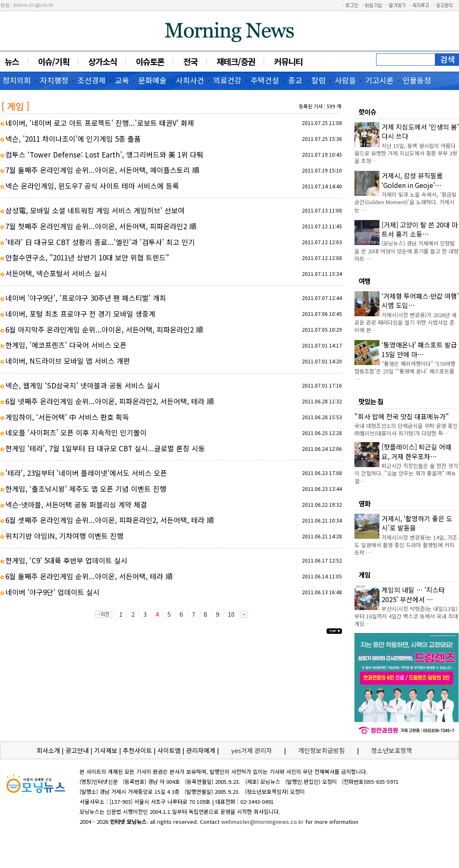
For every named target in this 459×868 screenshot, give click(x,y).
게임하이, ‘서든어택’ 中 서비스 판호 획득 (67, 417)
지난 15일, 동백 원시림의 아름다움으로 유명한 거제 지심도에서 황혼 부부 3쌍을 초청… (406, 153)
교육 (122, 80)
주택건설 (265, 80)
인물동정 (417, 80)
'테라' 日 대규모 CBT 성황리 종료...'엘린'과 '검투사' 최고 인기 (100, 242)
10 (231, 614)
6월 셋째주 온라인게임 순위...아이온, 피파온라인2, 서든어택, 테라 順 (110, 520)
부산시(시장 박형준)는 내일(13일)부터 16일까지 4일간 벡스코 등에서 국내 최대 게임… (406, 616)
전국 (190, 61)
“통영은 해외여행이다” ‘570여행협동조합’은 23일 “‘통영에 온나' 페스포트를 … (405, 371)
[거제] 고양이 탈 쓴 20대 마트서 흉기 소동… (420, 229)
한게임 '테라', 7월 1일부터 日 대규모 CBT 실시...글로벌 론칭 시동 (105, 448)
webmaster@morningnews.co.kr (262, 822)
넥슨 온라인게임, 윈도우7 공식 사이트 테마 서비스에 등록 (92, 186)
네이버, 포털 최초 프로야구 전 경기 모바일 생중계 (80, 314)
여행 (364, 281)
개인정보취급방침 (322, 750)
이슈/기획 (54, 61)
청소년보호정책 (392, 750)
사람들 (345, 80)
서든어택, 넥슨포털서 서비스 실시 (56, 273)
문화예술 (152, 80)
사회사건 (190, 80)
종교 (295, 80)
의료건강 (227, 80)
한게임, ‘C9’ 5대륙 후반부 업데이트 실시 (66, 560)
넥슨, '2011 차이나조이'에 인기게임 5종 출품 (73, 139)
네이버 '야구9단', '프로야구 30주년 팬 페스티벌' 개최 (86, 298)
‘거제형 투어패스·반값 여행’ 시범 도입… (420, 300)
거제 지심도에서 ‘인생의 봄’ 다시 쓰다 (420, 131)
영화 (364, 503)
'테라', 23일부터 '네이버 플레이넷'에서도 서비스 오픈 (86, 473)
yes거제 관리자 (252, 750)
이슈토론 (150, 61)
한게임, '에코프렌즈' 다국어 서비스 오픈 (66, 345)
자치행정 (54, 80)
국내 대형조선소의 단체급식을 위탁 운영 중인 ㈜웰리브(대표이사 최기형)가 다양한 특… (406, 429)
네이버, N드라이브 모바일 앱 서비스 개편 (68, 361)
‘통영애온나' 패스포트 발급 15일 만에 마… (419, 349)
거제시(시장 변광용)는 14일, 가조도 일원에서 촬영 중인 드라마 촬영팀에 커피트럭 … (406, 545)
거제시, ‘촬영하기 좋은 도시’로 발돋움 (417, 523)
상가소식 (102, 61)
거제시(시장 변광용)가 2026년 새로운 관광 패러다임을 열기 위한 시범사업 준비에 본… (405, 322)
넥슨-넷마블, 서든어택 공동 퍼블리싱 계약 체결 (76, 504)
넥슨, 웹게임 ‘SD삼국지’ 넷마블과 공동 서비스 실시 (83, 385)
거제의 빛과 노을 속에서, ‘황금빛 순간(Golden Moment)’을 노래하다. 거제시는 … (405, 202)
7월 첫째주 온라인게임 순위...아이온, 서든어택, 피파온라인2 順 (101, 226)
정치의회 (17, 80)
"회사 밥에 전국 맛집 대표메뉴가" (402, 416)
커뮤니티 (288, 61)
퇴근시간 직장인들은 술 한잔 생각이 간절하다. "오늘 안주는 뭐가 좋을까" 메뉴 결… (406, 473)
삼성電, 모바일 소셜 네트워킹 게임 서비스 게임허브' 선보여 (95, 210)
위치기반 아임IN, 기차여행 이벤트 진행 (64, 536)
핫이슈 (367, 112)
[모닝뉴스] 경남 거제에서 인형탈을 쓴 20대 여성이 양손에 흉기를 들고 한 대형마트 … (407, 251)
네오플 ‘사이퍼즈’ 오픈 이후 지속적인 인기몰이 (76, 432)
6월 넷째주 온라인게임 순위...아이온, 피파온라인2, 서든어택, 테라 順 (110, 401)
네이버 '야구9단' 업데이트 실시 (52, 592)
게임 (364, 575)
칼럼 (319, 80)
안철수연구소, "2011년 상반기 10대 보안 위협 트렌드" (87, 257)
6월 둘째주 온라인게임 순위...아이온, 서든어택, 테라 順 (89, 576)
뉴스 (12, 61)
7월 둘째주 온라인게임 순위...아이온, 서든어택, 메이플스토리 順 (102, 170)
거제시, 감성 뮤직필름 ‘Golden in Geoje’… (412, 180)
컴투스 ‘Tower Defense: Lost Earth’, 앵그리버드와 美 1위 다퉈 (104, 154)
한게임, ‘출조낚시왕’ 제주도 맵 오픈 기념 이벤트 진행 (86, 489)
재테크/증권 (236, 61)
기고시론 (379, 80)
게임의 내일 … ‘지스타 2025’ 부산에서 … (413, 594)
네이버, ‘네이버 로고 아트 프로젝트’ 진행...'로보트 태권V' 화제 (100, 123)
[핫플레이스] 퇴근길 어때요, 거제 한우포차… (417, 451)
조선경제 (92, 80)
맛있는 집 (371, 401)
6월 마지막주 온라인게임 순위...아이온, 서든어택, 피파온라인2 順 (104, 329)
